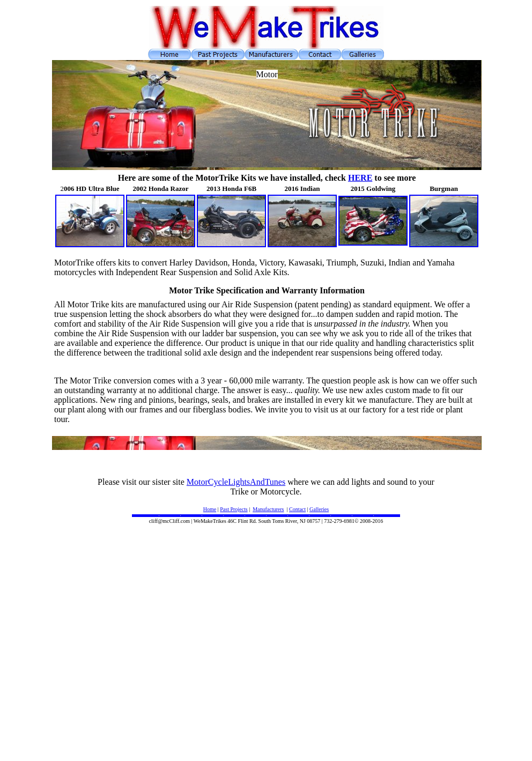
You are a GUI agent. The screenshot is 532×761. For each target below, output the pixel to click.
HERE (360, 178)
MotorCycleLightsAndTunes (236, 482)
